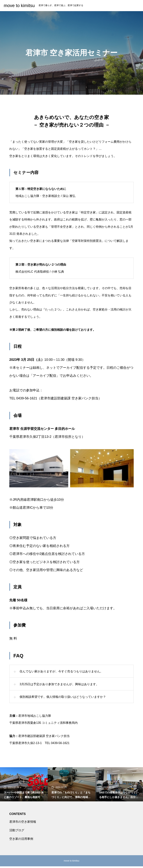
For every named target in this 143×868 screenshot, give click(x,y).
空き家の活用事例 (21, 840)
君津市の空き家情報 (23, 823)
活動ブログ (17, 832)
